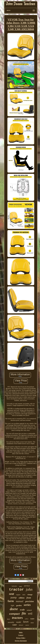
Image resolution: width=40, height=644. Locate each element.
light (12, 605)
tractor (16, 590)
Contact (21, 635)
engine (18, 595)
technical (29, 610)
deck (24, 595)
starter (27, 625)
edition (22, 598)
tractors (17, 618)
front (29, 598)
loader (32, 619)
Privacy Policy (21, 638)
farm (11, 601)
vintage (30, 595)
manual (20, 601)
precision (30, 601)
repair (20, 586)
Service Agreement (21, 641)
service (27, 586)
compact (14, 614)
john (29, 589)
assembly (11, 622)
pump (14, 597)
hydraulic (14, 586)
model (19, 622)
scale (22, 610)
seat (12, 594)
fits (24, 613)
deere (14, 609)
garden (19, 605)
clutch (32, 623)
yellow (27, 619)
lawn (26, 622)
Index (21, 632)
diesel (8, 619)
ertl (30, 613)
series (27, 605)
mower (21, 625)
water (15, 625)
